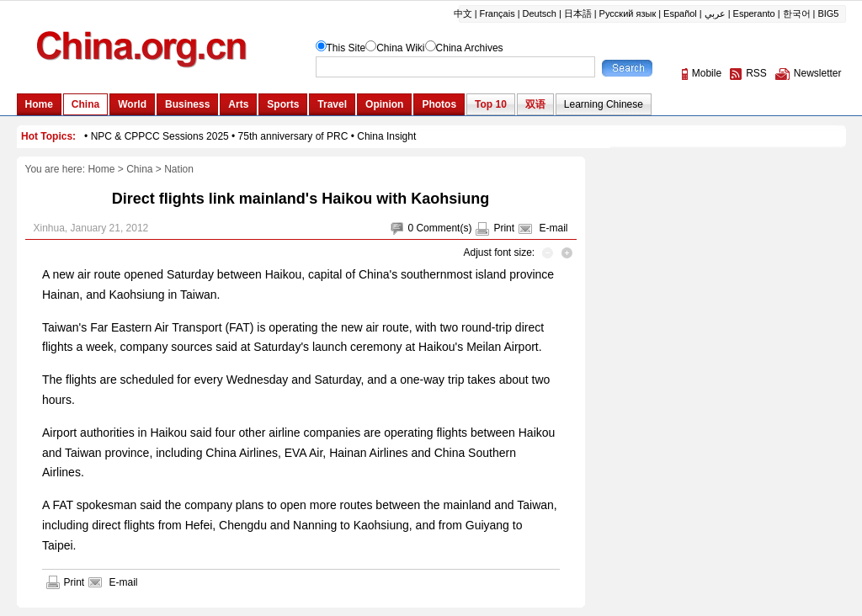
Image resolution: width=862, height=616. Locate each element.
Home (101, 169)
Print (504, 228)
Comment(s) (444, 228)
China (139, 169)
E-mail (553, 228)
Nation (179, 169)
